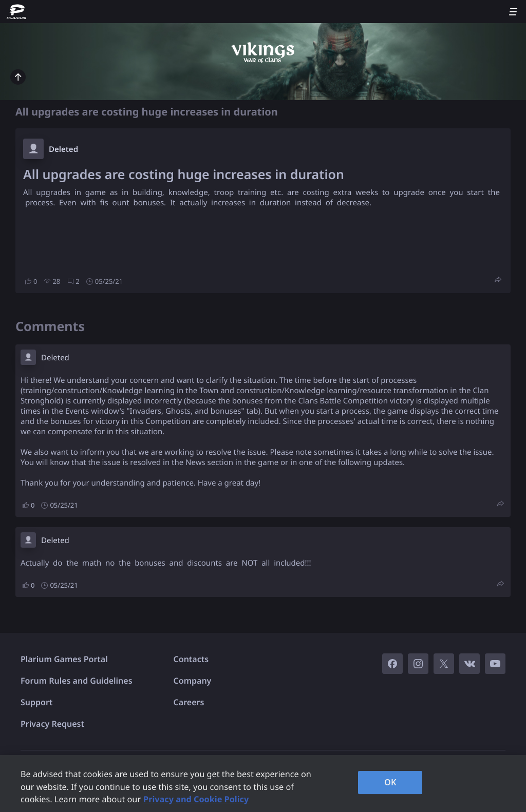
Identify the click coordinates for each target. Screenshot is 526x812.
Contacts (191, 659)
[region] (263, 784)
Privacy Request (52, 724)
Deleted (63, 149)
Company (193, 681)
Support (36, 702)
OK (390, 782)
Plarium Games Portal (64, 659)
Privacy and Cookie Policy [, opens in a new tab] (196, 799)
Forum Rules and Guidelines (77, 681)
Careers (189, 702)
